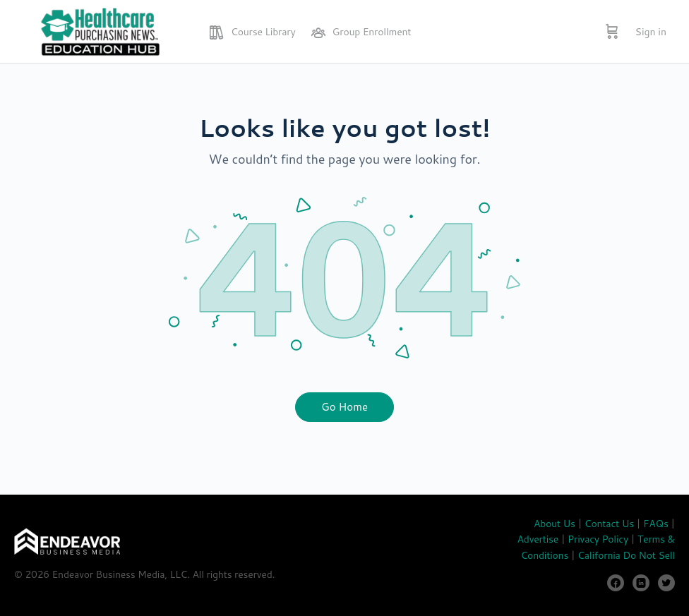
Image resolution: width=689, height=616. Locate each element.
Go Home (344, 407)
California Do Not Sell (626, 555)
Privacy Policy (598, 539)
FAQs (656, 524)
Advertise (538, 539)
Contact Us (609, 524)
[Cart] (612, 32)
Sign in (651, 32)
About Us (555, 524)
